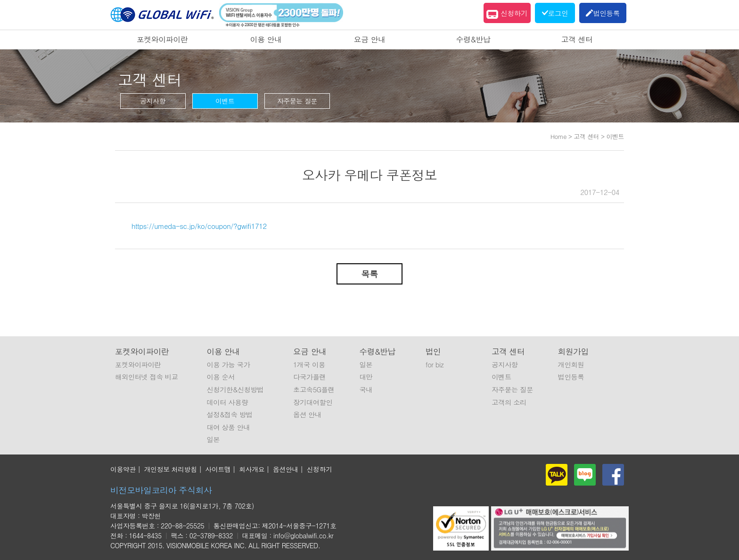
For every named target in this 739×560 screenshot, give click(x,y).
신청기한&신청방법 (235, 390)
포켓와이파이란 (162, 39)
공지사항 (153, 101)
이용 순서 (221, 377)
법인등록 (571, 377)
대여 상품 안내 (228, 427)
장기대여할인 (313, 402)
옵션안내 (286, 469)
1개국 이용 (309, 365)
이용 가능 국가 (228, 365)
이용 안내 (266, 39)
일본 (213, 439)
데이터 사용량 (227, 402)
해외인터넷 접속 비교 (147, 377)
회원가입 (573, 351)
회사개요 (252, 469)
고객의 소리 (509, 402)
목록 (370, 274)
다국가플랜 (309, 377)
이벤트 (225, 101)
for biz (435, 365)
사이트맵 (218, 469)
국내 (366, 390)
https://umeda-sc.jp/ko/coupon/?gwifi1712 (199, 226)
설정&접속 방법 (229, 414)
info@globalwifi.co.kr (303, 536)
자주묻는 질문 (297, 101)
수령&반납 (473, 39)
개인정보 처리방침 (171, 469)
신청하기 (507, 14)
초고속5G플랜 (314, 390)
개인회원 (571, 365)
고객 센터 (577, 39)
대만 (366, 377)
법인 (433, 351)
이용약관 (123, 469)
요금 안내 (370, 39)
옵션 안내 (307, 414)
